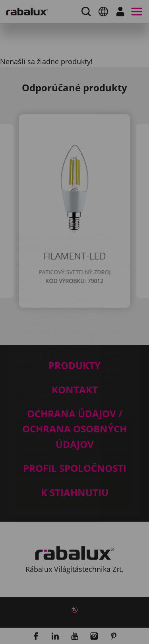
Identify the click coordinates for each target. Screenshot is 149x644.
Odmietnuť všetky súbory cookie (74, 416)
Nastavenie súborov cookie (75, 386)
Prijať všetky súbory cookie (74, 446)
